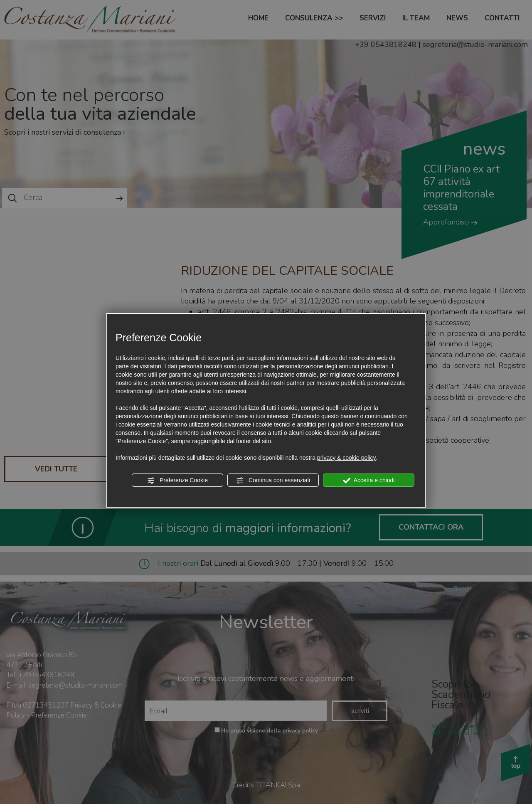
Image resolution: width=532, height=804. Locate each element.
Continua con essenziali (273, 481)
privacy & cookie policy (347, 458)
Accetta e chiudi (369, 481)
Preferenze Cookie (177, 481)
